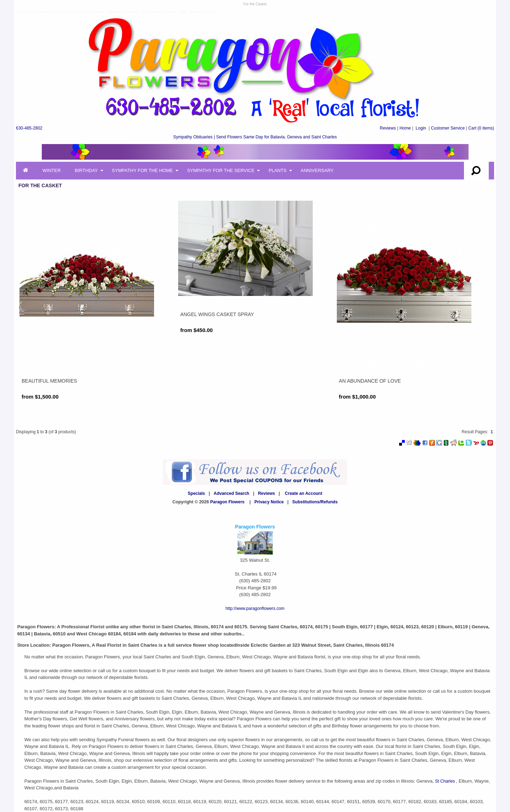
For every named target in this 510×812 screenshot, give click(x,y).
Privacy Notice (269, 502)
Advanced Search (231, 493)
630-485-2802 (29, 128)
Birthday (86, 170)
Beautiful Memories (49, 381)
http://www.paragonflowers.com (255, 608)
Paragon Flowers (228, 502)
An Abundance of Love (370, 381)
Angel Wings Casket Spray (217, 314)
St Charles (445, 781)
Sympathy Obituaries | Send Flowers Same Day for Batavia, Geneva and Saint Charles (255, 137)
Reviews (388, 128)
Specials (196, 493)
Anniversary (317, 170)
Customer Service (448, 128)
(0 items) (481, 128)
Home (405, 128)
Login (421, 128)
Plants (277, 170)
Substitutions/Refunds (315, 502)
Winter (52, 170)
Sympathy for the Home (142, 170)
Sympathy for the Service (221, 170)
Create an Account (304, 493)
